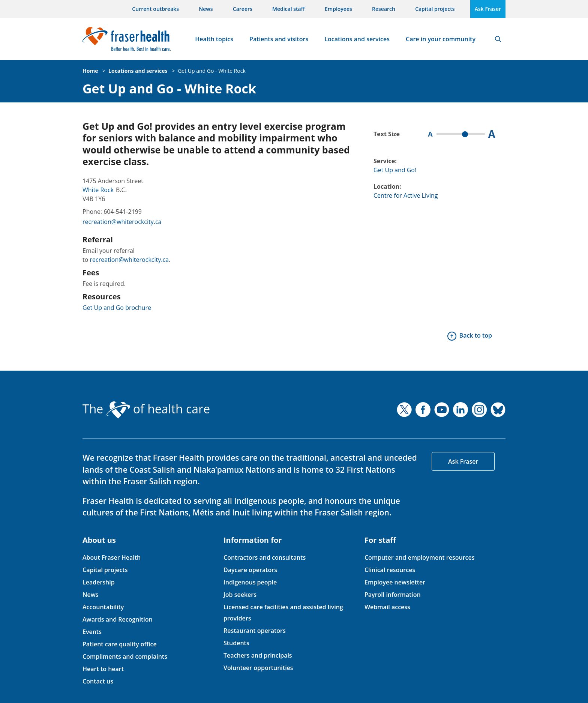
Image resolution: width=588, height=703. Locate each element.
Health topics (214, 39)
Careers (243, 9)
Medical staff (289, 9)
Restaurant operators (255, 631)
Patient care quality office (120, 644)
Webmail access (387, 607)
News (206, 9)
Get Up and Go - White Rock (212, 71)
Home (90, 71)
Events (92, 632)
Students (236, 643)
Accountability (103, 607)
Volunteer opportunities (258, 668)
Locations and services (357, 39)
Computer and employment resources (420, 557)
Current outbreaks (155, 9)
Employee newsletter (395, 582)
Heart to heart (103, 669)
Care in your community (441, 39)
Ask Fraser (488, 9)
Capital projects (435, 9)
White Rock (98, 190)
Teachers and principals (258, 655)
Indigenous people (250, 582)
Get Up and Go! (395, 170)
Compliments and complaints (125, 656)
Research (384, 9)
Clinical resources (390, 570)
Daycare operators (250, 570)
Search (498, 39)
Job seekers (240, 595)
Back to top (476, 335)
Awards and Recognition (118, 619)
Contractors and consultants (265, 557)
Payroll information (393, 595)
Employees (338, 9)
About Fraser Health (112, 557)
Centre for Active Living (406, 195)
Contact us (98, 681)
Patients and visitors (279, 39)
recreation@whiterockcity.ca (122, 222)
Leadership (99, 582)
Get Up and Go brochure (117, 308)
